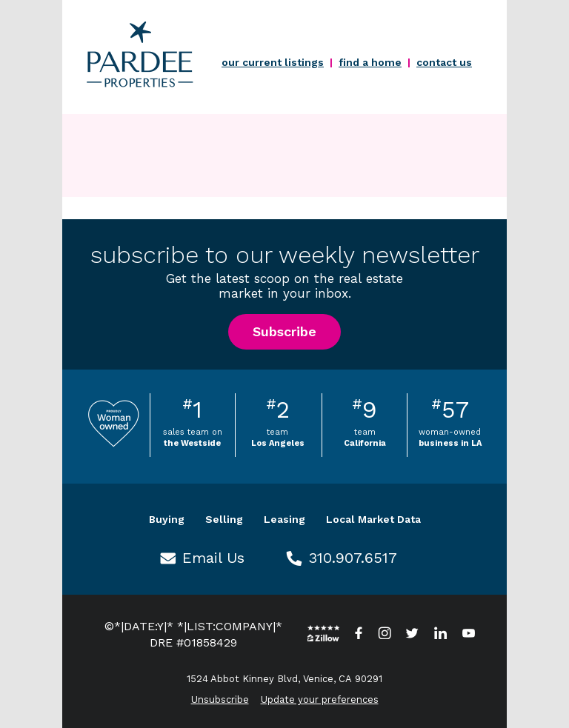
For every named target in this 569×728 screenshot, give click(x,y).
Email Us (213, 558)
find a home (370, 62)
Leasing (284, 519)
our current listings (273, 62)
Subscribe (284, 331)
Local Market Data (373, 519)
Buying (167, 519)
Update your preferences (320, 699)
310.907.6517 (353, 558)
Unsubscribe (220, 699)
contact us (444, 62)
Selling (224, 519)
